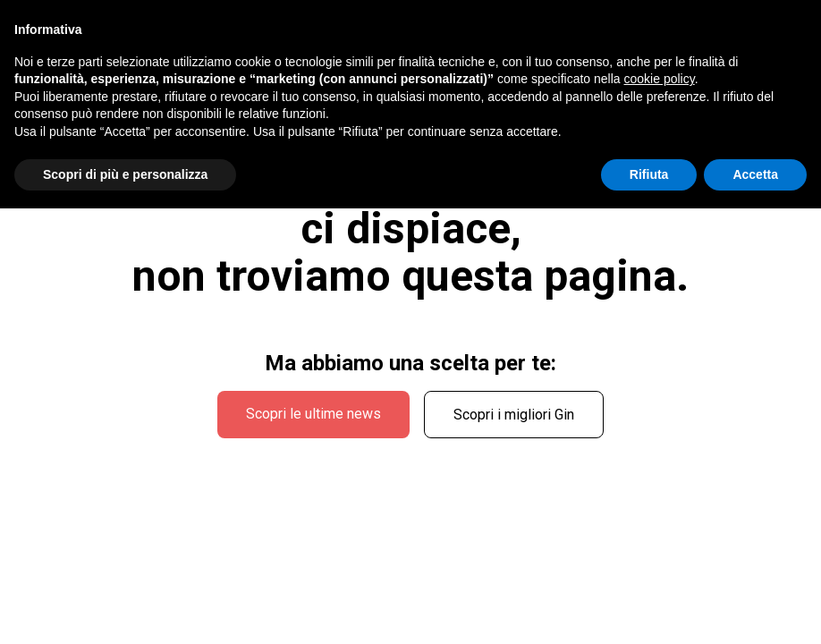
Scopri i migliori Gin (514, 415)
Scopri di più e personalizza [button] (125, 174)
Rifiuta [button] (649, 174)
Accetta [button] (755, 174)
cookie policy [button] (660, 79)
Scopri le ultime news (313, 414)
